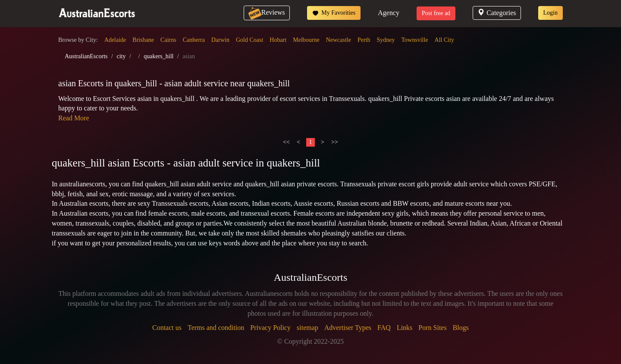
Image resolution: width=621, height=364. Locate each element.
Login (550, 13)
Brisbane (143, 40)
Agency (389, 13)
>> (335, 142)
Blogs (461, 328)
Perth (364, 40)
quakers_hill (158, 56)
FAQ (384, 328)
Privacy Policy (270, 328)
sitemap (307, 328)
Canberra (194, 40)
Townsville (415, 40)
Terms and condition (216, 328)
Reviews (267, 12)
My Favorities (334, 13)
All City (445, 40)
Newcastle (339, 40)
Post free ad (436, 13)
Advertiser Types (348, 328)
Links (405, 328)
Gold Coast (249, 40)
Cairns (168, 40)
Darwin (220, 40)
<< (286, 142)
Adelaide (115, 40)
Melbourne (306, 40)
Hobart (278, 40)
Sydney (386, 40)
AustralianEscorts (86, 56)
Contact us (167, 328)
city (121, 56)
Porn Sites (432, 328)
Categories (497, 13)
